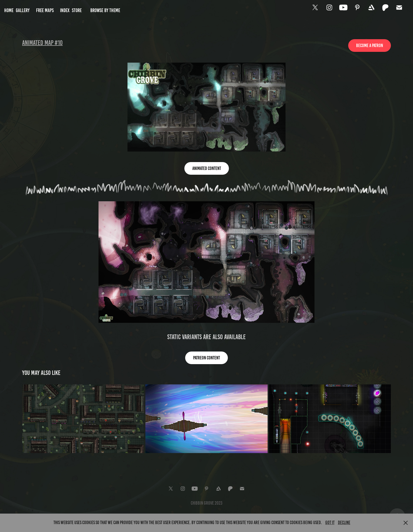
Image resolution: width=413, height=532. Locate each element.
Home (9, 10)
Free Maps (45, 10)
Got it (330, 523)
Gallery (23, 10)
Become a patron (370, 46)
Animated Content (207, 168)
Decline (344, 523)
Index (65, 10)
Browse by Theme (105, 10)
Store (77, 10)
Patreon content (206, 358)
